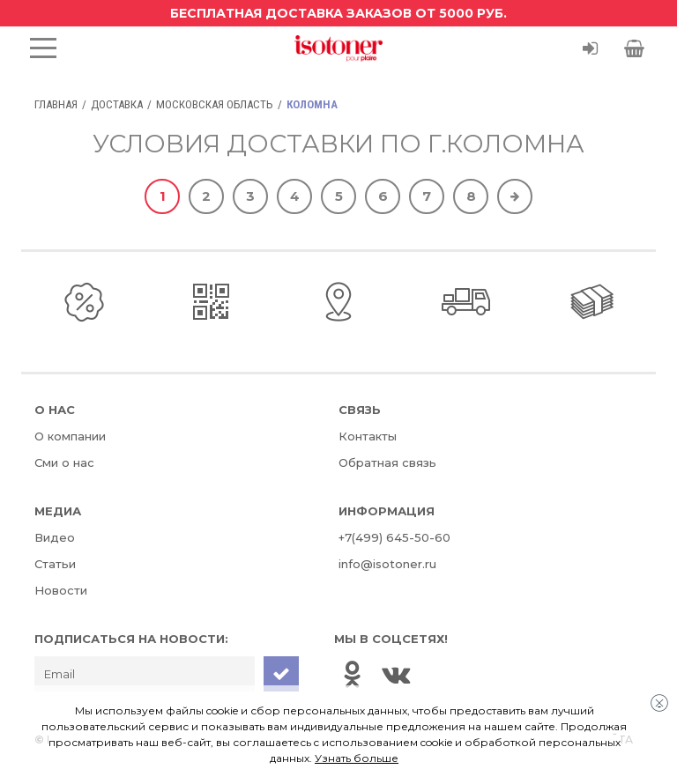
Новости (61, 590)
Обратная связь (387, 462)
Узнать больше (357, 758)
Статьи (55, 564)
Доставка (117, 104)
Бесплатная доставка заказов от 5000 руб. (338, 13)
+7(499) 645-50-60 (394, 537)
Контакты (368, 436)
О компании (70, 436)
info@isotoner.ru (387, 564)
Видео (55, 537)
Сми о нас (64, 462)
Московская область (215, 104)
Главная (56, 104)
